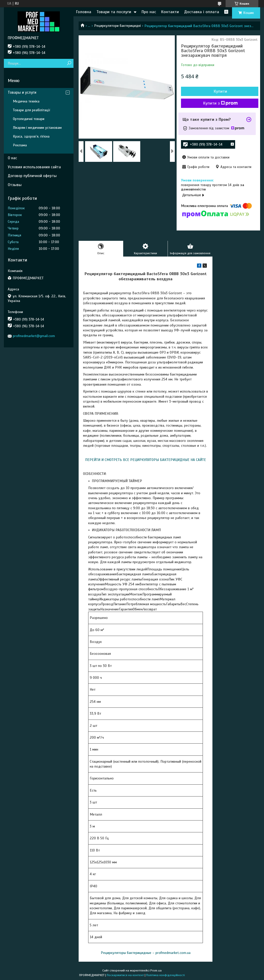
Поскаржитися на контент (125, 975)
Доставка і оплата (202, 12)
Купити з (220, 103)
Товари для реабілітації (32, 110)
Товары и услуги (22, 92)
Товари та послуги (114, 12)
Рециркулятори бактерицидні (117, 26)
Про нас (149, 12)
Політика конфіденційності (166, 975)
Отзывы (15, 185)
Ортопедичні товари (29, 119)
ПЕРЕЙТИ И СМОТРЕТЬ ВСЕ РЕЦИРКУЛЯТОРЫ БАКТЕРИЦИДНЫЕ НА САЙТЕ (146, 460)
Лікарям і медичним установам (37, 128)
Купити (220, 91)
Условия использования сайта (34, 167)
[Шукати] (69, 63)
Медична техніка (26, 101)
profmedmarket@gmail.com (34, 336)
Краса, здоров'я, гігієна (31, 136)
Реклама (20, 145)
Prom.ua (156, 970)
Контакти (170, 12)
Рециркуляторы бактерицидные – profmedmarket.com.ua (146, 953)
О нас (12, 158)
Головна (84, 12)
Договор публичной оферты (32, 176)
